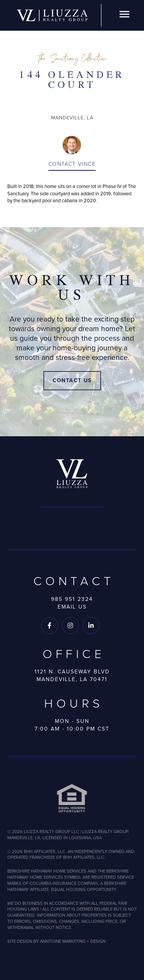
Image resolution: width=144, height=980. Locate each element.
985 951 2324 (72, 599)
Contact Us (72, 380)
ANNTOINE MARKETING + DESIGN (73, 941)
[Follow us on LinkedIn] (91, 625)
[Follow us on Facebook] (50, 625)
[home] (52, 15)
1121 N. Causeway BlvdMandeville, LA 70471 (72, 676)
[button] (124, 16)
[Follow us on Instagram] (70, 625)
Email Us (72, 607)
